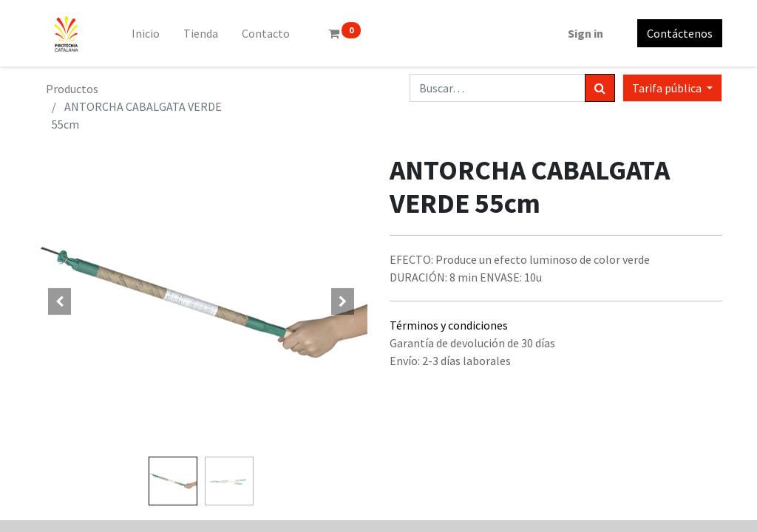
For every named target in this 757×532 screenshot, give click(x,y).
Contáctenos (680, 33)
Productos (72, 89)
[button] (60, 301)
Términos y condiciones (449, 325)
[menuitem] (146, 33)
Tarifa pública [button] (668, 88)
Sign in (585, 33)
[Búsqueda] (600, 88)
